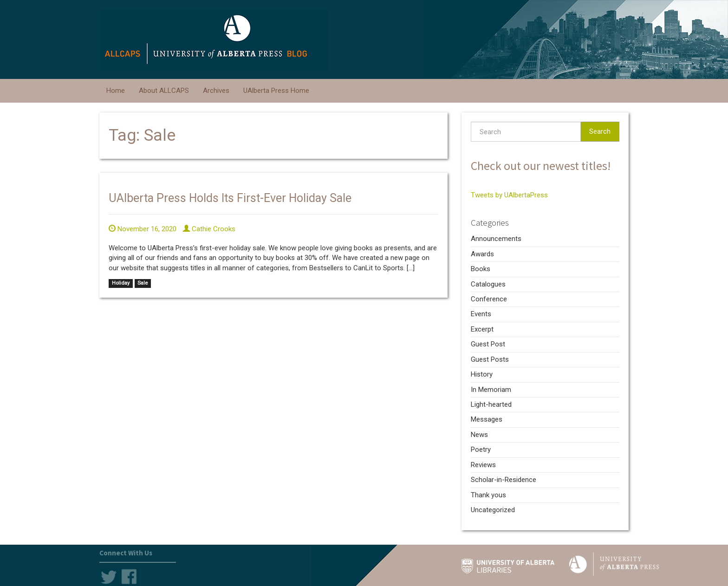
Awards (482, 254)
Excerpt (482, 329)
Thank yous (488, 495)
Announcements (496, 239)
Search (600, 131)
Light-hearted (491, 404)
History (482, 374)
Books (481, 269)
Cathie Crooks (209, 229)
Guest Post (488, 344)
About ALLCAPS (164, 91)
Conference (489, 299)
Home (116, 91)
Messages (487, 419)
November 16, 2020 (143, 229)
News (479, 435)
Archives (216, 91)
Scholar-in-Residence (504, 480)
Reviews (483, 465)
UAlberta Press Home (276, 91)
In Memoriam (491, 390)
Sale (143, 283)
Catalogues (488, 284)
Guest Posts (490, 359)
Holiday (121, 283)
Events (481, 314)
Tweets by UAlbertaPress (509, 195)
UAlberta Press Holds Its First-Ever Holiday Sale (230, 198)
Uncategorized (493, 510)
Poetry (481, 449)
